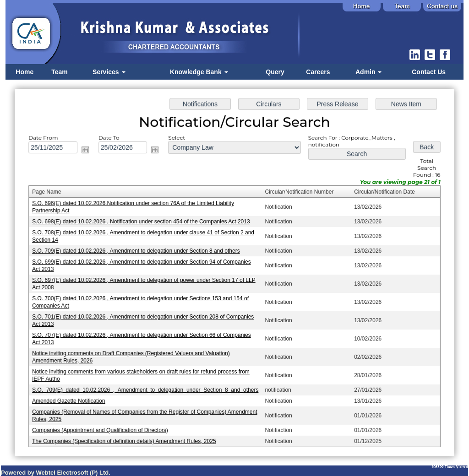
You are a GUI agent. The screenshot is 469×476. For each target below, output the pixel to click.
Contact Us (429, 72)
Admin (368, 72)
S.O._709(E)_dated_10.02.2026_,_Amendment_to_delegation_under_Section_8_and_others (148, 387)
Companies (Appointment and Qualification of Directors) (104, 427)
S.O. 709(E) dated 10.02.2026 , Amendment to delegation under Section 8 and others (139, 251)
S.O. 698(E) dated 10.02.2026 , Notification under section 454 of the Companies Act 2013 (143, 223)
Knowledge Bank (199, 72)
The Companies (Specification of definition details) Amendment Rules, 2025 (127, 437)
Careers (318, 72)
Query (275, 72)
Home (25, 72)
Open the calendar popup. (89, 153)
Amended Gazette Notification (73, 398)
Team (60, 72)
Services (109, 72)
